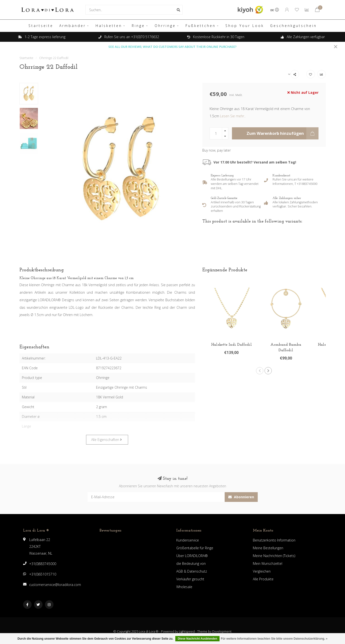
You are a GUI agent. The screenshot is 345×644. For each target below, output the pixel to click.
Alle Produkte (263, 579)
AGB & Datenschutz (192, 571)
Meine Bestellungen (268, 548)
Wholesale (184, 587)
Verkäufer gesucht (190, 579)
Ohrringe (165, 26)
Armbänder (73, 26)
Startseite (41, 26)
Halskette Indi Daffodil (231, 345)
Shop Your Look (245, 26)
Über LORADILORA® (192, 556)
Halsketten (109, 26)
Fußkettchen (201, 26)
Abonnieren (241, 497)
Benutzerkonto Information (274, 540)
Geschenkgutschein (293, 26)
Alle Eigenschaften (106, 440)
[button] (260, 371)
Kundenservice (188, 540)
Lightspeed (187, 631)
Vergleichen (262, 571)
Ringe (138, 26)
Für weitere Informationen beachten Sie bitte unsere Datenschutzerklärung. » (274, 639)
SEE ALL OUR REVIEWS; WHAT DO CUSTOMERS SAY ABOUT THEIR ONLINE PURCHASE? (172, 47)
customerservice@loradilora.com (55, 585)
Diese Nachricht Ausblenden (197, 639)
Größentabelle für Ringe (195, 548)
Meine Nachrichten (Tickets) (274, 556)
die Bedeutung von (191, 563)
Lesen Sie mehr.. (233, 116)
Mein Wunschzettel (268, 563)
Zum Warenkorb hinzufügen (283, 133)
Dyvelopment (222, 631)
